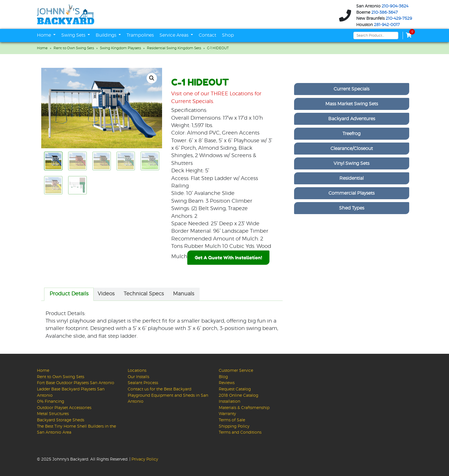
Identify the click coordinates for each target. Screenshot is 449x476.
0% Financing (51, 401)
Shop (228, 35)
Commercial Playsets (351, 193)
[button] (152, 78)
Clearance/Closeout (352, 149)
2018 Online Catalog (239, 395)
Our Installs (138, 377)
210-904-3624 (395, 6)
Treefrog (351, 134)
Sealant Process (143, 383)
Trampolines (140, 35)
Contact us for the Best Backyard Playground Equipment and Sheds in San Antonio (168, 395)
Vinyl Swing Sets (351, 163)
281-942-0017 (387, 25)
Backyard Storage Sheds (61, 420)
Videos (106, 294)
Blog (223, 377)
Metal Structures (53, 414)
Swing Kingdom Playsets (120, 48)
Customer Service (236, 371)
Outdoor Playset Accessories (64, 408)
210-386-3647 (385, 13)
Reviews (227, 383)
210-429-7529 (399, 19)
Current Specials (351, 89)
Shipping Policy (234, 426)
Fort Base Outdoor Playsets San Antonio (76, 383)
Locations (137, 371)
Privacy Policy (145, 459)
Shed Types (352, 208)
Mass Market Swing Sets (352, 104)
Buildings (107, 35)
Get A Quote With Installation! (228, 258)
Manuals (184, 294)
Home (45, 35)
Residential (351, 178)
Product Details (69, 294)
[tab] (69, 294)
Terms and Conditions (240, 432)
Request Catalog (235, 389)
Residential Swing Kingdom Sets (174, 48)
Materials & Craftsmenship (244, 408)
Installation (230, 401)
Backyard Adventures (352, 119)
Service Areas (175, 35)
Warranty (227, 414)
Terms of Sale (232, 420)
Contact (207, 35)
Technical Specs (144, 294)
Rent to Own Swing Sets (74, 48)
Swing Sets (74, 35)
